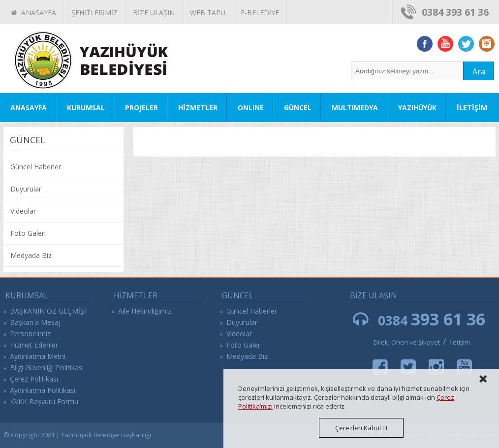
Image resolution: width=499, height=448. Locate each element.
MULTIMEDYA (355, 108)
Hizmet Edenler (34, 345)
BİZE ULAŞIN (154, 13)
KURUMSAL (86, 108)
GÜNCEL (298, 108)
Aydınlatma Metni (38, 356)
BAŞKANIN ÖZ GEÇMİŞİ (48, 311)
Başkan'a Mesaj (35, 322)
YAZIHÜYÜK (417, 108)
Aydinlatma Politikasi (43, 390)
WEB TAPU (208, 13)
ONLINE (251, 108)
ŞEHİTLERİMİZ (94, 13)
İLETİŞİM (472, 108)
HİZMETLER (198, 108)
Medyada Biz (31, 255)
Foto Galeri (28, 233)
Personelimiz (30, 334)
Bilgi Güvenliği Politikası (47, 368)
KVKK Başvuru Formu (44, 401)
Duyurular (26, 189)
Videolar (23, 211)
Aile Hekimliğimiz (145, 311)
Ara (479, 71)
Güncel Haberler (36, 167)
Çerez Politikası (34, 379)
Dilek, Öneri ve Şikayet (407, 342)
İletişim (460, 342)
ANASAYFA (33, 13)
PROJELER (141, 108)
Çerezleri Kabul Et (361, 428)
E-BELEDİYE (260, 13)
